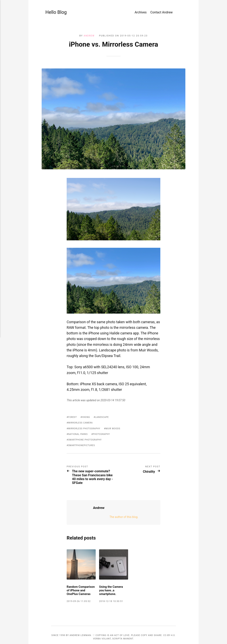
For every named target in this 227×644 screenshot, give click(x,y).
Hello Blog (54, 13)
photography (103, 421)
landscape (103, 404)
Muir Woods (115, 415)
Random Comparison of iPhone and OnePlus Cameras (81, 587)
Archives (141, 13)
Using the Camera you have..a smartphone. (112, 585)
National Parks (79, 421)
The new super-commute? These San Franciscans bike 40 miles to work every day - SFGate (92, 467)
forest (73, 404)
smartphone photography (86, 426)
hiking (87, 404)
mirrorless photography (85, 415)
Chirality (148, 458)
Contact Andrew (162, 13)
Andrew (89, 36)
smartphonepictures (82, 432)
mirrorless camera (81, 409)
